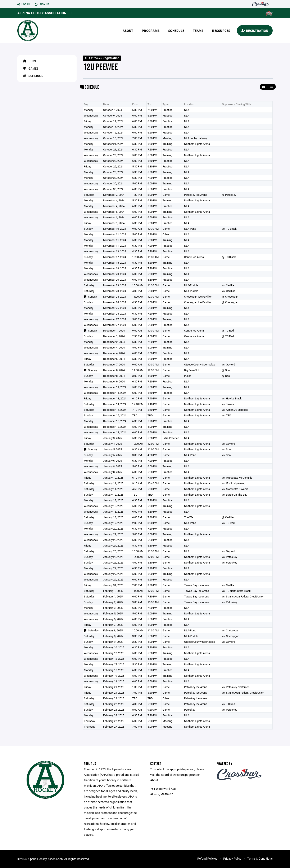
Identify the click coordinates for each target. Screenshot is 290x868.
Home (29, 61)
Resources (221, 31)
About (128, 31)
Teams (198, 31)
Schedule (176, 31)
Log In (23, 4)
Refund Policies (207, 858)
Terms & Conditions (260, 858)
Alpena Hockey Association (42, 13)
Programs (151, 31)
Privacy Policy (232, 858)
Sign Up (42, 4)
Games (30, 68)
